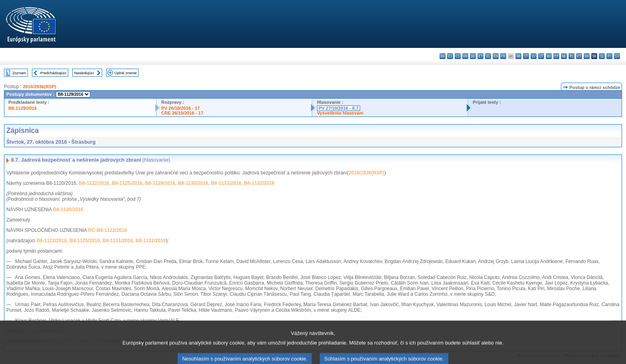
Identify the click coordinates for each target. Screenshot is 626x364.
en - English (496, 56)
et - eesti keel (480, 56)
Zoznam (19, 73)
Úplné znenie (126, 73)
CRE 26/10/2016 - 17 (182, 113)
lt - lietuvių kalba (541, 56)
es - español (450, 56)
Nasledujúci (84, 73)
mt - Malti (556, 56)
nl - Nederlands (564, 56)
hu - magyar (549, 56)
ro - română (587, 56)
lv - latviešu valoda (534, 56)
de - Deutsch (473, 56)
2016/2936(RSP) (39, 87)
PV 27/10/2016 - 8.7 (339, 108)
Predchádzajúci (53, 73)
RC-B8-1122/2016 (108, 230)
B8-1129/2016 (23, 108)
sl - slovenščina (602, 56)
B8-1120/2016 (68, 210)
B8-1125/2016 (127, 183)
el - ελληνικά (488, 56)
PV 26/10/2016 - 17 (180, 108)
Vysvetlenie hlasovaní (340, 113)
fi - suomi (609, 56)
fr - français (503, 56)
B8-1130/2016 (193, 183)
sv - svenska (617, 56)
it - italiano (526, 56)
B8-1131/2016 (226, 183)
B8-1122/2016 (94, 183)
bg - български (443, 56)
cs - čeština (458, 56)
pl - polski (572, 56)
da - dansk (465, 56)
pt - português (579, 56)
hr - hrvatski (518, 56)
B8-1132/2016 (259, 183)
